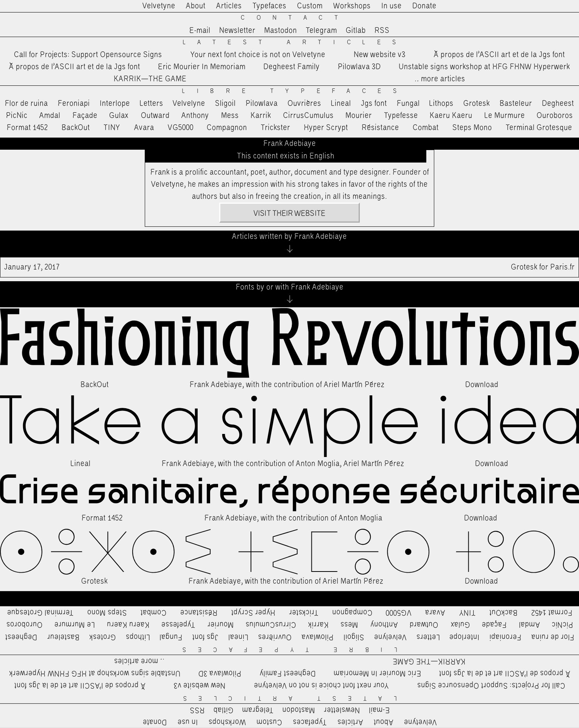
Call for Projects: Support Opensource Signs (88, 55)
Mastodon (281, 31)
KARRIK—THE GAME (150, 79)
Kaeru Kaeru (451, 116)
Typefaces (269, 6)
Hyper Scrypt (326, 128)
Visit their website (289, 214)
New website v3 (380, 55)
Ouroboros (555, 116)
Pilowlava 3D (359, 67)
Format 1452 (27, 128)
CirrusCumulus (308, 116)
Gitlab (356, 31)
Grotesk (477, 104)
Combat (426, 128)
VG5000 (181, 128)
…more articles (440, 79)
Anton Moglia (318, 464)
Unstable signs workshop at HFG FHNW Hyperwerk (484, 67)
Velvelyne (189, 104)
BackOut (76, 128)
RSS (382, 31)
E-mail (200, 31)
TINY (112, 128)
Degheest (558, 104)
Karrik (261, 116)
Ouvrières (304, 104)
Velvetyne (159, 6)
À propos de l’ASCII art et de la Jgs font (499, 55)
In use (392, 6)
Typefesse (401, 116)
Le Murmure (505, 116)
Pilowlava (262, 104)
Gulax (119, 116)
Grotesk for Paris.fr (289, 267)
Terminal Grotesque (539, 128)
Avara (144, 128)
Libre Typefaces (295, 91)
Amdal (50, 116)
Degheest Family (292, 67)
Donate (424, 6)
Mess (230, 116)
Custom (310, 6)
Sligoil (225, 104)
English (322, 156)
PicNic (17, 116)
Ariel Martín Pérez (354, 385)
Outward (155, 116)
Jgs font (374, 104)
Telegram (321, 31)
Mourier (359, 116)
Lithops (441, 104)
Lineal (341, 104)
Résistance (380, 128)
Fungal (408, 104)
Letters (152, 104)
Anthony (195, 116)
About (196, 6)
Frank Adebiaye (216, 385)
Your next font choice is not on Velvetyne (258, 55)
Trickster (276, 128)
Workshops (352, 6)
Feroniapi (74, 104)
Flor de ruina (26, 104)
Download (482, 385)
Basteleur (516, 104)
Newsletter (237, 31)
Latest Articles (296, 43)
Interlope (115, 104)
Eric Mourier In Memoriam (202, 67)
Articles (229, 6)
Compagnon (227, 128)
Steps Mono (472, 128)
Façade (85, 116)
